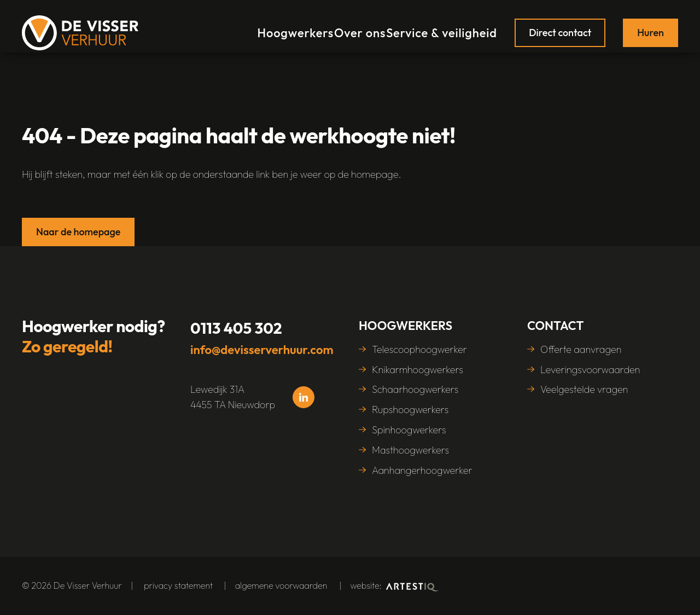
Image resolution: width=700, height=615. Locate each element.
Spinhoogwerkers (409, 430)
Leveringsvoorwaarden (590, 370)
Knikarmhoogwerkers (418, 370)
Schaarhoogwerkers (415, 389)
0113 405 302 (236, 328)
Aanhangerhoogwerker (422, 470)
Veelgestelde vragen (584, 389)
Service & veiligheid (445, 26)
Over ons (361, 26)
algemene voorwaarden (281, 585)
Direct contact (560, 26)
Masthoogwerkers (410, 450)
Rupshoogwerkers (410, 410)
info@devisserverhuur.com (262, 350)
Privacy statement (178, 585)
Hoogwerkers (291, 26)
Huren (651, 26)
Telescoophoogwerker (419, 349)
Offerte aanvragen (581, 349)
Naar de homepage (78, 232)
